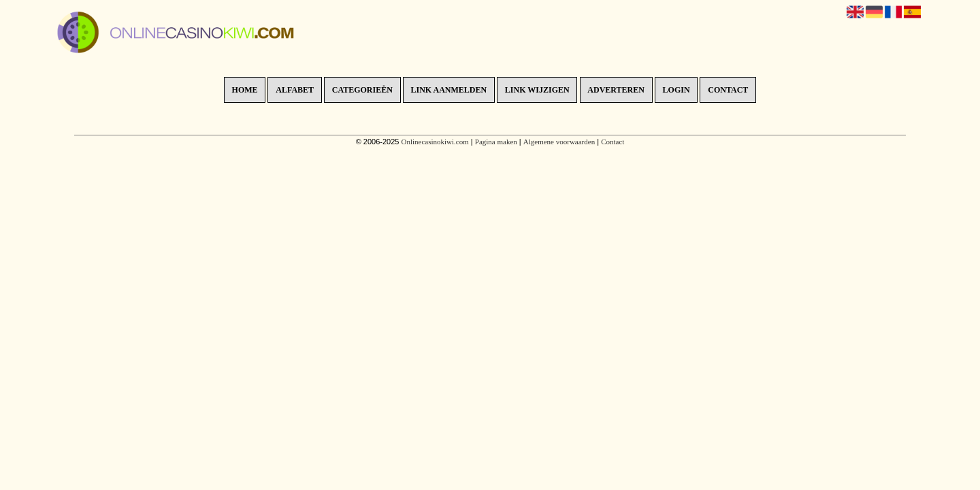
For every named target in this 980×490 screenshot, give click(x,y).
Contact (728, 90)
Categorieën (362, 90)
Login (676, 90)
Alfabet (295, 90)
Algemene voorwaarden (559, 142)
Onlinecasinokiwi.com (435, 142)
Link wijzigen (537, 90)
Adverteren (616, 90)
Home (245, 90)
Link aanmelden (449, 90)
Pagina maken (496, 142)
